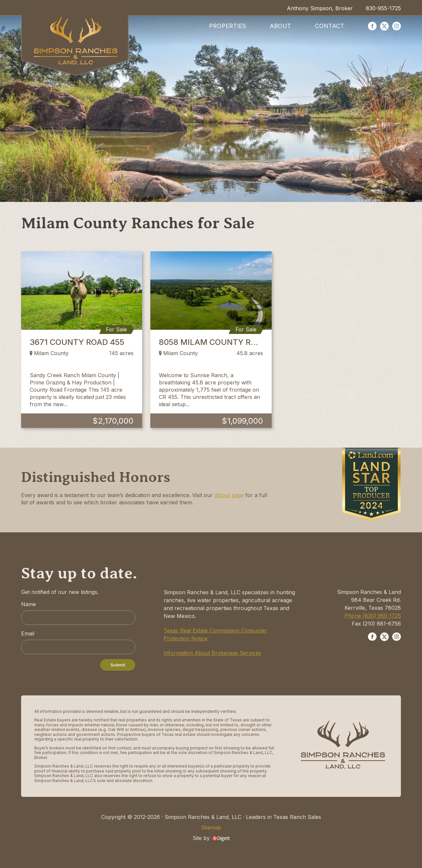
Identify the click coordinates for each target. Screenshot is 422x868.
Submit (118, 665)
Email (28, 633)
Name (29, 604)
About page (229, 495)
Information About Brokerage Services (212, 653)
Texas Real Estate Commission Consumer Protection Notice (215, 634)
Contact (330, 26)
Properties (227, 26)
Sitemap (211, 827)
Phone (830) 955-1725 (373, 616)
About (280, 26)
